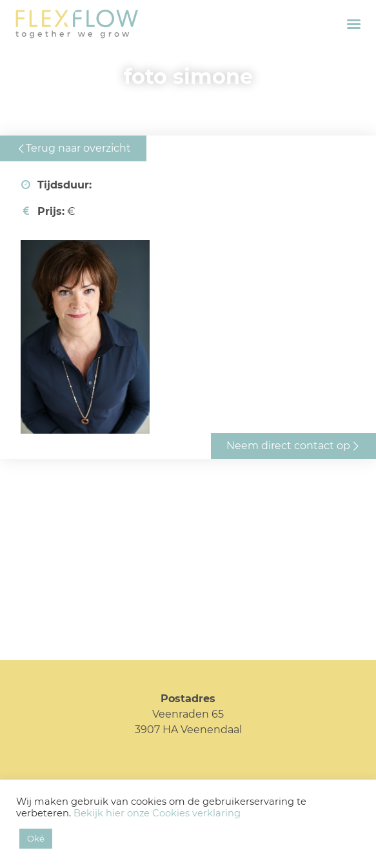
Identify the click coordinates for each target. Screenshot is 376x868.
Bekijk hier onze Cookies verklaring (157, 813)
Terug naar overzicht (78, 148)
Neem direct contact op (288, 446)
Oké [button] (36, 838)
